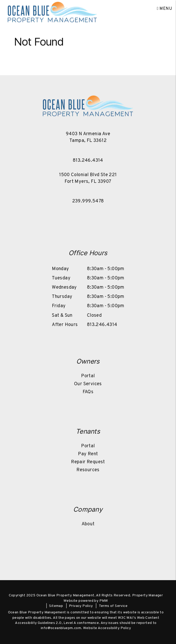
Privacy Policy (81, 606)
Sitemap (56, 606)
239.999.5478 (88, 201)
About (88, 524)
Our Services (88, 384)
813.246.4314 (88, 161)
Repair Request (88, 462)
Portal (88, 376)
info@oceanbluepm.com (61, 628)
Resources (88, 470)
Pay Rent (88, 454)
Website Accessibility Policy (107, 628)
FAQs (88, 392)
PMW (104, 601)
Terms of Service (113, 606)
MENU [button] (165, 9)
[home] (52, 9)
